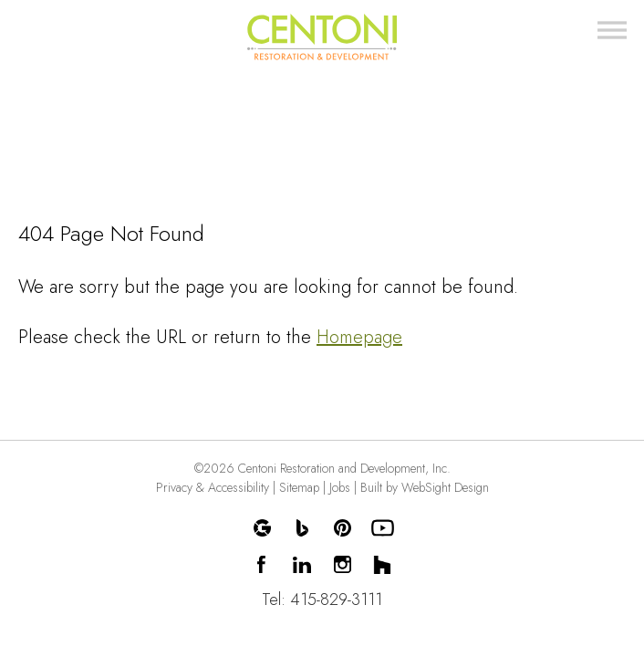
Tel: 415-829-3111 (322, 600)
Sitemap (299, 487)
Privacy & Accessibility (213, 487)
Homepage (359, 337)
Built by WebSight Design (425, 487)
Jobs (340, 487)
